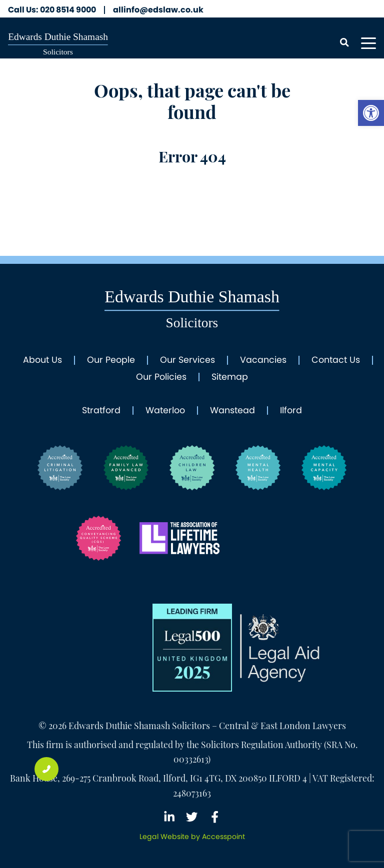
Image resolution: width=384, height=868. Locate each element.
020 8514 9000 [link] (52, 10)
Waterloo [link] (165, 411)
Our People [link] (111, 360)
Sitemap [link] (230, 377)
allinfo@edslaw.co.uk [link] (158, 10)
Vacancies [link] (263, 360)
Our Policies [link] (161, 377)
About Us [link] (42, 360)
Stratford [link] (101, 411)
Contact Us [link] (336, 360)
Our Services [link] (187, 360)
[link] (371, 113)
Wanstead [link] (232, 411)
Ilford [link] (291, 411)
